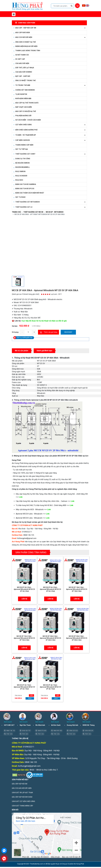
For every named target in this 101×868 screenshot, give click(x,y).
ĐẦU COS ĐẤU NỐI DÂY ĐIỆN (22, 788)
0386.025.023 (73, 731)
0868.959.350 (57, 731)
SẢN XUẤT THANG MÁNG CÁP (22, 806)
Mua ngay (68, 332)
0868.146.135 (10, 731)
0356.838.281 (89, 731)
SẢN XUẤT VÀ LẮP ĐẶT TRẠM (22, 793)
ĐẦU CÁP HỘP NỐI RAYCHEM (22, 797)
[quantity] (28, 332)
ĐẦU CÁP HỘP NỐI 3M (20, 784)
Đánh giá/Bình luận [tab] (44, 351)
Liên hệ (24, 599)
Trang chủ (16, 212)
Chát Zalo (9, 734)
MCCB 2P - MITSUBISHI (55, 212)
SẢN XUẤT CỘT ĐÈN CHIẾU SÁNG (23, 801)
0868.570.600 (42, 731)
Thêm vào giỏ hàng (48, 332)
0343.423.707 (26, 731)
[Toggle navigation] (14, 14)
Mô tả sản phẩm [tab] (22, 351)
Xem (30, 698)
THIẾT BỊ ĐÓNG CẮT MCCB (33, 212)
